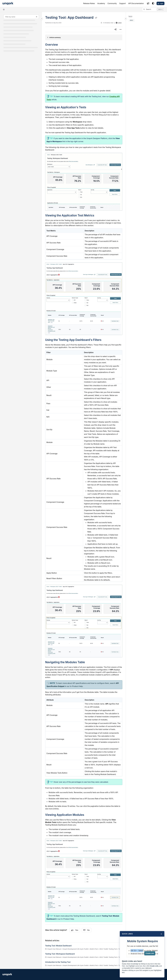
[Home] (4, 9)
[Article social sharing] (115, 29)
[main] (84, 490)
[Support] (122, 3)
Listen (119, 23)
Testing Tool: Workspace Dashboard (60, 954)
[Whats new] (148, 3)
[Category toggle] (42, 18)
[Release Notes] (89, 3)
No (87, 930)
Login (161, 3)
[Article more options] (121, 29)
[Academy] (101, 3)
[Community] (112, 3)
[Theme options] (153, 3)
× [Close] (161, 934)
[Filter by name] (21, 17)
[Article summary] (84, 37)
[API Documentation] (136, 3)
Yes (75, 930)
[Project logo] (8, 3)
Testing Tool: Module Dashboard (58, 946)
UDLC (131, 20)
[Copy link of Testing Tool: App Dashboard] (96, 18)
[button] (153, 9)
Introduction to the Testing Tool (58, 962)
